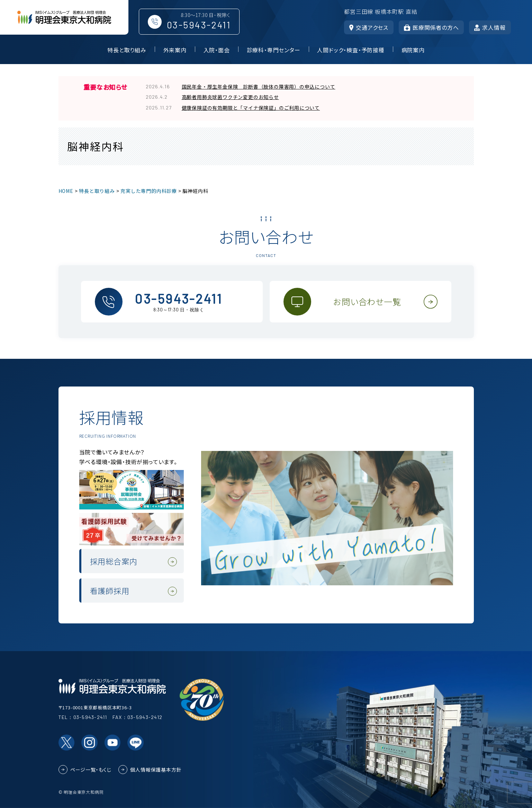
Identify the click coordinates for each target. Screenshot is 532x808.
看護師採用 (110, 591)
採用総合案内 (114, 561)
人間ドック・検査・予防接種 (351, 50)
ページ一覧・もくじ (91, 770)
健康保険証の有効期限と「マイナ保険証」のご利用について (251, 108)
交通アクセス (369, 27)
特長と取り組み (127, 50)
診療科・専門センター (274, 50)
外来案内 (175, 50)
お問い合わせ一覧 (367, 301)
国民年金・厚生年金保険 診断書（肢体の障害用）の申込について (259, 87)
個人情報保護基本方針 (156, 770)
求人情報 (490, 27)
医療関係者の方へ (431, 27)
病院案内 (413, 50)
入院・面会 (217, 50)
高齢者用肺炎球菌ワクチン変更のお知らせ (230, 97)
